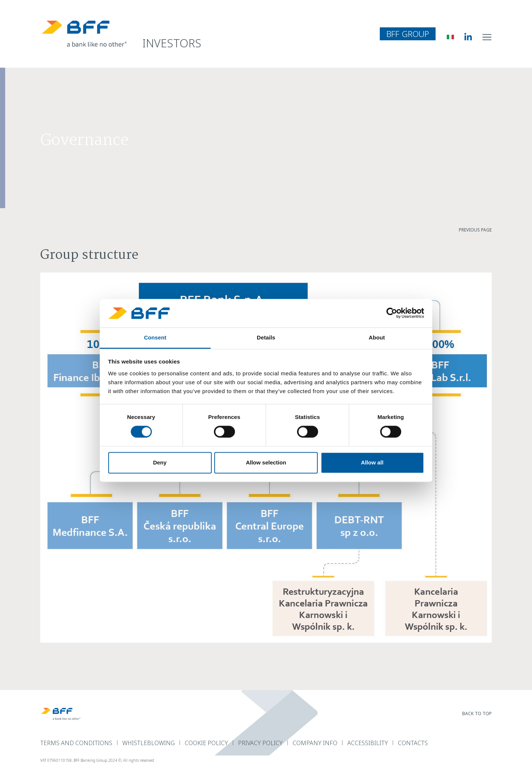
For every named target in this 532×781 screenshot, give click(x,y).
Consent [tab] (155, 337)
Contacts (413, 743)
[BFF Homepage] (84, 34)
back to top (477, 714)
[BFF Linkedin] (463, 37)
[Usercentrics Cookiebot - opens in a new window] (392, 313)
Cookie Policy (206, 743)
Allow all (372, 462)
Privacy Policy (260, 743)
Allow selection (266, 462)
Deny (160, 462)
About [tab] (377, 337)
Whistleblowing (149, 743)
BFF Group (408, 34)
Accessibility (368, 743)
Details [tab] (266, 337)
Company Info (315, 743)
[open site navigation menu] (487, 37)
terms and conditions (76, 743)
